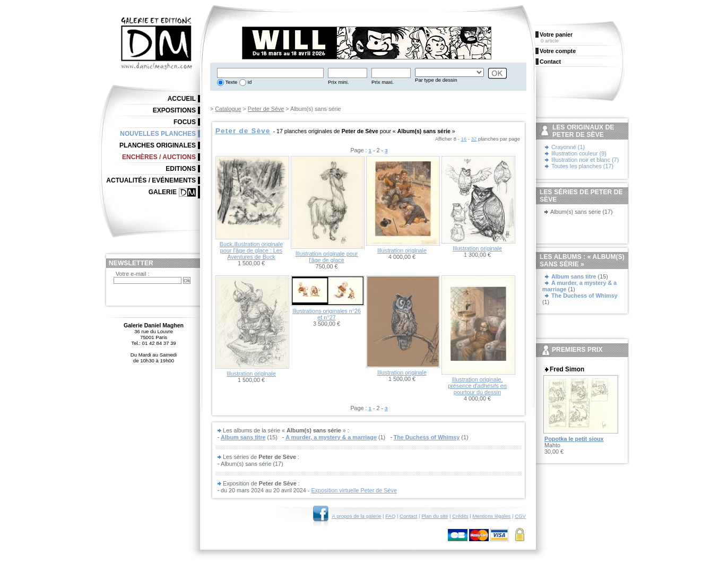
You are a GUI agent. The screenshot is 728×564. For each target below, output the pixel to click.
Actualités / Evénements (151, 180)
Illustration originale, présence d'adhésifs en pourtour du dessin (477, 386)
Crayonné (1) (568, 147)
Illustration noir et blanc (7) (585, 160)
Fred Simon (567, 369)
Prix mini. (338, 82)
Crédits (460, 516)
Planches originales (158, 145)
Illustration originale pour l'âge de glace (327, 257)
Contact (408, 516)
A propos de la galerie (357, 516)
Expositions (174, 110)
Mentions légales (491, 516)
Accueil (182, 99)
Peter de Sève (266, 109)
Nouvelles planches (158, 134)
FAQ (390, 516)
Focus (185, 122)
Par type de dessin (436, 80)
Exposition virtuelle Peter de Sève (354, 490)
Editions (181, 169)
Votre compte (558, 51)
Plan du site (435, 516)
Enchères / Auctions (159, 157)
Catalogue (228, 109)
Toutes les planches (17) (582, 166)
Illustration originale (402, 250)
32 (474, 139)
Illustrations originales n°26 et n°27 (327, 314)
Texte (231, 82)
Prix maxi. (383, 82)
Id (249, 82)
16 (464, 139)
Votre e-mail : (133, 274)
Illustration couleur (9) (579, 153)
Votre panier (556, 34)
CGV (520, 516)
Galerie (163, 192)
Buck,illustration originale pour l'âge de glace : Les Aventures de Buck (251, 250)
